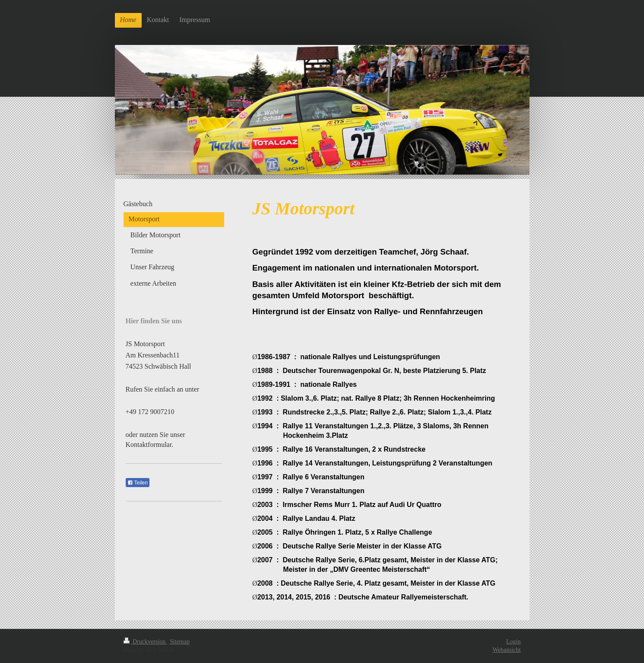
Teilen (138, 483)
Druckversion (145, 642)
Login (513, 642)
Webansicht (507, 650)
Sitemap (180, 642)
